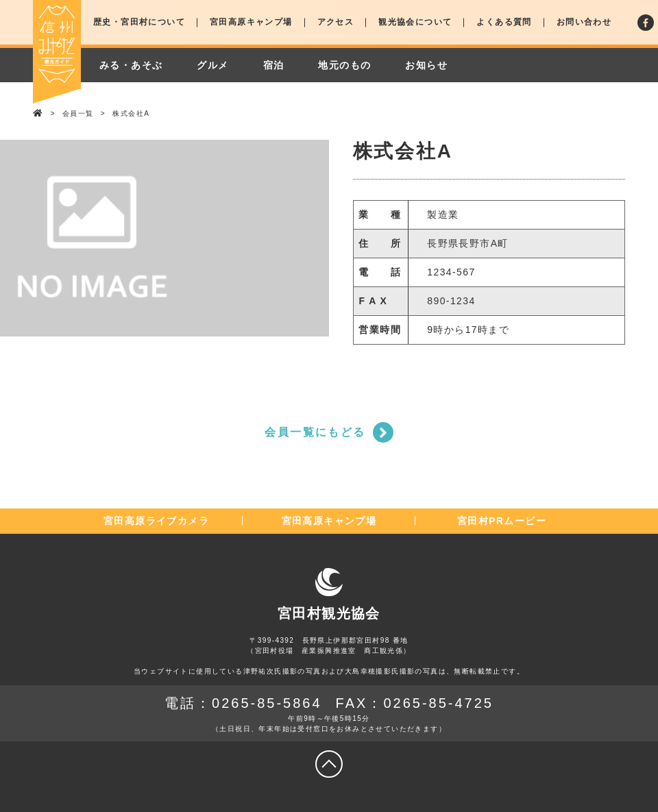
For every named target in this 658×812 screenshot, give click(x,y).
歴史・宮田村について (139, 22)
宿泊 (274, 65)
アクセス (336, 22)
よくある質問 (504, 22)
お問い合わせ (584, 22)
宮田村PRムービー (502, 521)
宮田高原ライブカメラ (156, 521)
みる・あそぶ (131, 65)
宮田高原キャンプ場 (251, 22)
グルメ (212, 65)
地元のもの (344, 65)
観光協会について (415, 22)
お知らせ (426, 65)
